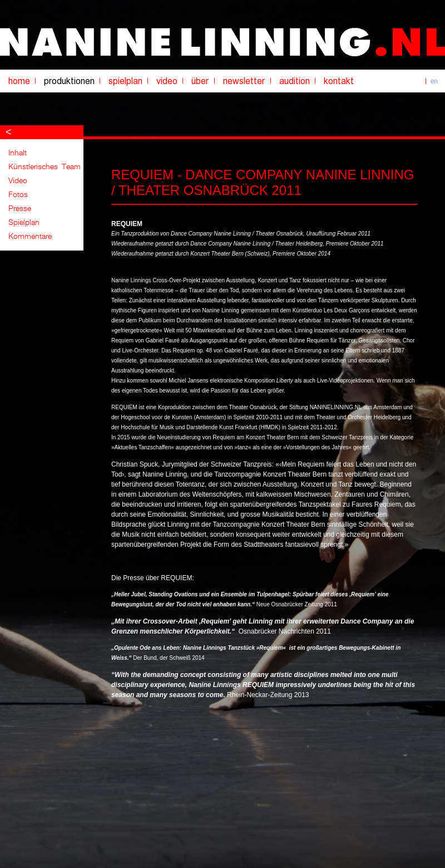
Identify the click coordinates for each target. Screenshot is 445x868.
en (434, 81)
